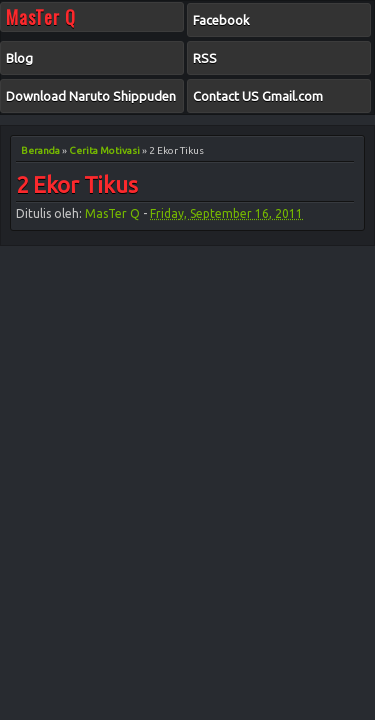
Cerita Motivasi (104, 150)
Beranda (40, 150)
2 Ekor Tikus (77, 185)
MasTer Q (112, 213)
